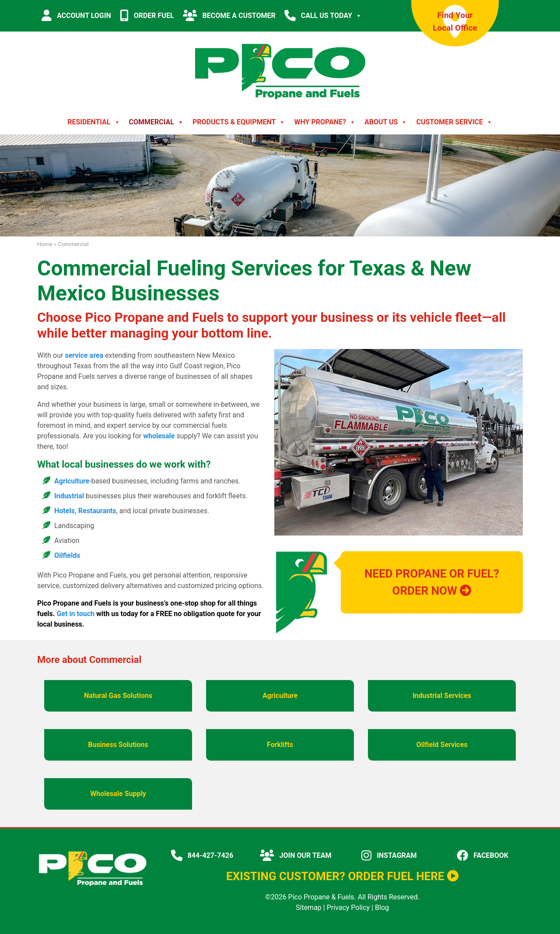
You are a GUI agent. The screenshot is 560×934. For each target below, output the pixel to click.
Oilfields (67, 555)
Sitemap (309, 908)
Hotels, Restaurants (85, 511)
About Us (386, 122)
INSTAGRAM (389, 855)
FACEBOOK (483, 855)
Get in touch (75, 614)
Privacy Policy (348, 908)
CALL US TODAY (323, 16)
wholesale (159, 436)
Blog (382, 908)
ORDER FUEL (147, 15)
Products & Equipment (239, 122)
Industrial (69, 496)
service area (84, 355)
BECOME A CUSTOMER (229, 15)
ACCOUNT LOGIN (76, 15)
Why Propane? (325, 122)
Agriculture (72, 481)
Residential (94, 122)
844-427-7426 (202, 855)
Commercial (156, 122)
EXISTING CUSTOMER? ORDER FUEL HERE (342, 876)
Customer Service (454, 122)
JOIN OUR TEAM (296, 855)
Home (45, 244)
